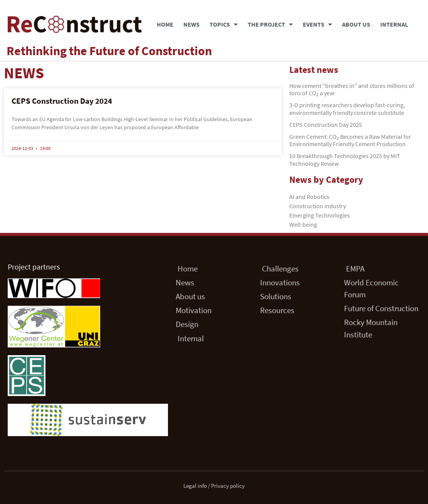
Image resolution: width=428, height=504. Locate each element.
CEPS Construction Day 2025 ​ (326, 125)
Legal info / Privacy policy (214, 486)
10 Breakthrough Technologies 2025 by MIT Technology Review (345, 159)
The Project (270, 24)
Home (165, 24)
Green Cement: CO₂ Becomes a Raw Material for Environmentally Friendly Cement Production (350, 140)
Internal (394, 24)
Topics (224, 24)
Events (317, 24)
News (191, 24)
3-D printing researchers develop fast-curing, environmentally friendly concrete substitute (347, 109)
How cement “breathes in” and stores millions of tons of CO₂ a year (352, 89)
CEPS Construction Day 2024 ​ (63, 101)
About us (356, 24)
